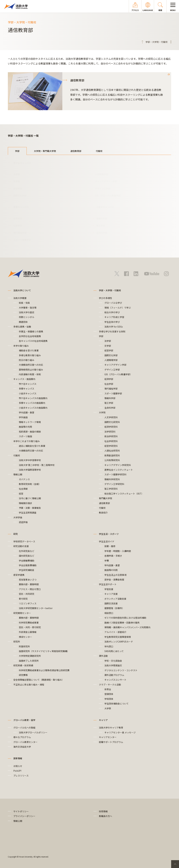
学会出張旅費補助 (28, 565)
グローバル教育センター (25, 742)
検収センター (25, 637)
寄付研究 (23, 599)
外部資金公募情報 (28, 632)
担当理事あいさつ (28, 580)
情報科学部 (102, 218)
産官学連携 (19, 575)
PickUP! (17, 771)
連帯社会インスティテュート (119, 470)
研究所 (17, 642)
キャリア (103, 720)
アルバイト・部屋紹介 (115, 632)
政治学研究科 (111, 436)
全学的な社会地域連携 (30, 336)
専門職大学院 (106, 498)
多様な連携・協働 (22, 327)
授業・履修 (110, 546)
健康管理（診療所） (114, 608)
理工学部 (101, 226)
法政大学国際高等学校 (30, 470)
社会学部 (18, 226)
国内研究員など (27, 556)
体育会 (108, 689)
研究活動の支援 (21, 546)
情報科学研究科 (112, 479)
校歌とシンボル (27, 317)
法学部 (17, 174)
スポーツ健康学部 (22, 240)
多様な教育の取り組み (30, 355)
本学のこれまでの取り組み (27, 441)
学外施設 (23, 417)
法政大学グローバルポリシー (33, 732)
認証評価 (23, 522)
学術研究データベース (24, 541)
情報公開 (18, 474)
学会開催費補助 (27, 561)
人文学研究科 (111, 417)
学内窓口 (109, 646)
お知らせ (18, 766)
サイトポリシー (21, 811)
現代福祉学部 (20, 233)
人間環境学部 (102, 174)
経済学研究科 (111, 427)
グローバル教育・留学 (24, 720)
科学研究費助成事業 (29, 623)
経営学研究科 (111, 446)
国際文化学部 (20, 196)
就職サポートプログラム (111, 742)
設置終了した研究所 (29, 661)
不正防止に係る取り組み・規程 (29, 685)
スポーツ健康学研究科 (115, 474)
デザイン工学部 (103, 188)
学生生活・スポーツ (109, 534)
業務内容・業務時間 (29, 584)
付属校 (99, 151)
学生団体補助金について (117, 704)
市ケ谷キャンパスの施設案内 (33, 398)
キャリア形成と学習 (114, 317)
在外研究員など (27, 551)
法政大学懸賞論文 (113, 665)
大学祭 (108, 708)
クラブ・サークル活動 (110, 685)
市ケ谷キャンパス (28, 384)
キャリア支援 (111, 594)
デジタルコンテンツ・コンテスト (121, 670)
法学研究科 (110, 432)
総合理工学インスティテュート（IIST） (124, 494)
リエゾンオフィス (28, 603)
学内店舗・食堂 (27, 412)
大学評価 (18, 517)
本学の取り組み (21, 346)
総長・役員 (24, 303)
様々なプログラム (22, 737)
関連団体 (23, 322)
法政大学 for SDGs (114, 327)
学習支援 (109, 589)
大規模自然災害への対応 (31, 365)
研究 (16, 534)
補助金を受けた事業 (29, 350)
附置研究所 (24, 646)
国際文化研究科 (112, 422)
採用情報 (103, 811)
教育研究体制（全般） (30, 484)
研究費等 (23, 675)
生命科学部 (102, 233)
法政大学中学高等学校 (30, 460)
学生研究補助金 (27, 570)
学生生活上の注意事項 (115, 575)
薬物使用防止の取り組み (31, 370)
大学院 (102, 412)
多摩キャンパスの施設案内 (32, 403)
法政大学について (22, 290)
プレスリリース (21, 776)
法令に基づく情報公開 (30, 498)
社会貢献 (23, 489)
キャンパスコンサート (115, 680)
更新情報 (18, 758)
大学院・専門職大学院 (45, 151)
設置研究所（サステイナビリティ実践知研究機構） (44, 651)
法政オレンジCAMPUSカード (119, 642)
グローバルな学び (113, 303)
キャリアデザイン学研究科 (118, 465)
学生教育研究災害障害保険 (118, 637)
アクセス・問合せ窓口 (30, 589)
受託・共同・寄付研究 (30, 627)
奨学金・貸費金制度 (114, 580)
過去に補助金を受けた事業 (32, 446)
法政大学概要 (20, 298)
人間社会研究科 (112, 451)
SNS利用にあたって (114, 651)
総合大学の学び (112, 312)
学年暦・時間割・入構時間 (118, 551)
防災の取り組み (27, 360)
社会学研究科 (111, 441)
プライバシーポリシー (24, 816)
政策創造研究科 (112, 455)
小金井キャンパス (28, 393)
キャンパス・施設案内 (24, 379)
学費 (107, 561)
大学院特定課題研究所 (30, 656)
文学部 (17, 181)
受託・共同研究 (27, 594)
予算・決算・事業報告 (30, 508)
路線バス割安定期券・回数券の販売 (122, 623)
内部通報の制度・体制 (31, 374)
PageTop (175, 864)
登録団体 (109, 694)
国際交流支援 (111, 603)
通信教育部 (76, 151)
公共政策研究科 (112, 460)
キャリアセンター (108, 737)
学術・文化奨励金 (113, 661)
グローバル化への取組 (24, 728)
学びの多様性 (106, 298)
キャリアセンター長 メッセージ (120, 732)
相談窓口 (109, 613)
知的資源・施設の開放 (30, 432)
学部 (17, 151)
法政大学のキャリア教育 (111, 728)
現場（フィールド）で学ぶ (118, 308)
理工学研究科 (111, 489)
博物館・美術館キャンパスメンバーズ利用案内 (127, 627)
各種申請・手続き (113, 556)
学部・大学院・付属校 (110, 290)
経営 (21, 494)
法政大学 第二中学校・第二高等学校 (37, 465)
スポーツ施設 (25, 436)
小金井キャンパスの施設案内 (33, 408)
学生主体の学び (112, 322)
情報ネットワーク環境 (31, 422)
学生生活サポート (108, 584)
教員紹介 (103, 513)
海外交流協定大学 (22, 747)
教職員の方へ (106, 816)
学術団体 (109, 699)
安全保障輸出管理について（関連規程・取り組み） (39, 680)
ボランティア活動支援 (115, 599)
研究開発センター (22, 613)
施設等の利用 (25, 427)
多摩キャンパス (27, 389)
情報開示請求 (25, 503)
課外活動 (103, 656)
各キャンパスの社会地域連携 (33, 341)
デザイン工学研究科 (114, 484)
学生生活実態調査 (28, 513)
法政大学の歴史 (27, 312)
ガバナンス (24, 479)
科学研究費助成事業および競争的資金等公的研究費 (44, 670)
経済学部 (18, 218)
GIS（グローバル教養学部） (109, 196)
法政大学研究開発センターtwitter (36, 608)
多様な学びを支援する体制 (112, 331)
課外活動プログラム (114, 675)
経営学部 (18, 188)
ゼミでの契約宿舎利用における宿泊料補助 (125, 618)
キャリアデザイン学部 (106, 181)
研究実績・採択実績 (23, 665)
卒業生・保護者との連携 (31, 331)
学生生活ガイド (107, 541)
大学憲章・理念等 (28, 308)
